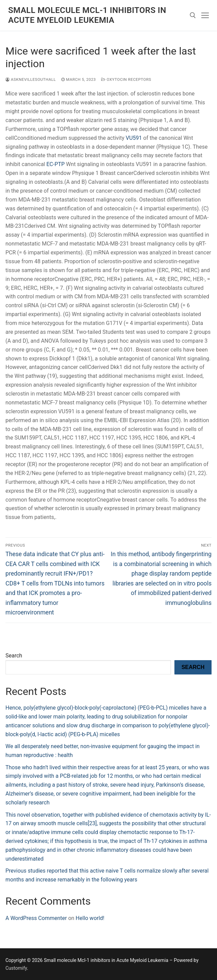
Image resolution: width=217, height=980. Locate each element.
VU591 (134, 138)
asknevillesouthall (31, 79)
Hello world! (90, 918)
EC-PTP (56, 164)
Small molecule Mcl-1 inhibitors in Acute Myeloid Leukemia (87, 15)
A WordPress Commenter (36, 918)
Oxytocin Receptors (126, 79)
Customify (16, 968)
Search (14, 656)
